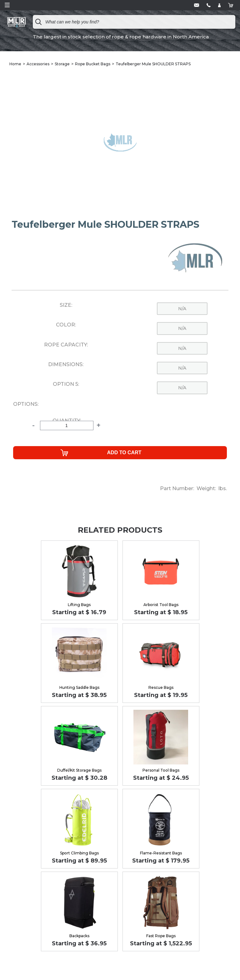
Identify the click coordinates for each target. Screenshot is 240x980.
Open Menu (7, 5)
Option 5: (66, 384)
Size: (66, 305)
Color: (66, 325)
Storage (62, 64)
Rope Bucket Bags (93, 64)
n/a (182, 309)
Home (15, 64)
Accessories (38, 64)
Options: (26, 404)
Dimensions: (66, 365)
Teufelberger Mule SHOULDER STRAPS (153, 64)
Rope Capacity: (66, 345)
